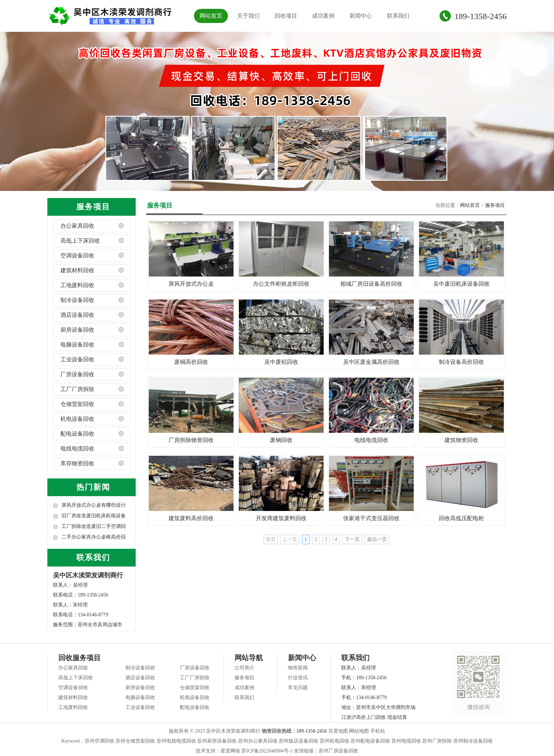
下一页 (352, 539)
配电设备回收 (77, 434)
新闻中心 (361, 16)
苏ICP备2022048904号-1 (267, 751)
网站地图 (359, 731)
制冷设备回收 (77, 300)
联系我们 (398, 16)
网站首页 (211, 16)
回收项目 (286, 16)
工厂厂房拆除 (77, 389)
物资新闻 (298, 668)
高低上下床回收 (80, 241)
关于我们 (248, 16)
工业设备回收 (77, 359)
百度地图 (338, 731)
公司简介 (244, 668)
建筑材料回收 (77, 270)
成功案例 (323, 16)
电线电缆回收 (77, 449)
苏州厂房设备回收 (338, 751)
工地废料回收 (77, 285)
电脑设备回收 (77, 345)
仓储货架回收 (77, 404)
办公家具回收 (77, 226)
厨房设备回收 (77, 330)
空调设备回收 (77, 255)
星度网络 (230, 751)
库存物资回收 (77, 463)
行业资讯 (298, 678)
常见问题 (298, 688)
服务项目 (495, 205)
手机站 (378, 731)
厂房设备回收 (77, 374)
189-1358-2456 (481, 16)
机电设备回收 (77, 419)
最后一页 (377, 539)
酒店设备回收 (77, 315)
